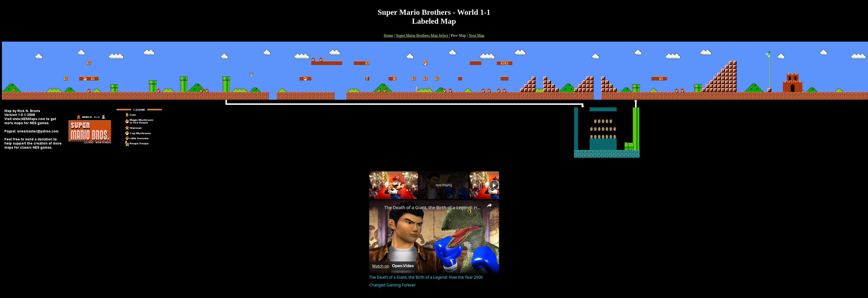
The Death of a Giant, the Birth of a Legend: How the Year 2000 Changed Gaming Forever (433, 207)
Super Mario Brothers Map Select (422, 35)
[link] (377, 208)
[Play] (494, 185)
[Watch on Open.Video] (393, 266)
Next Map (476, 35)
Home (388, 35)
